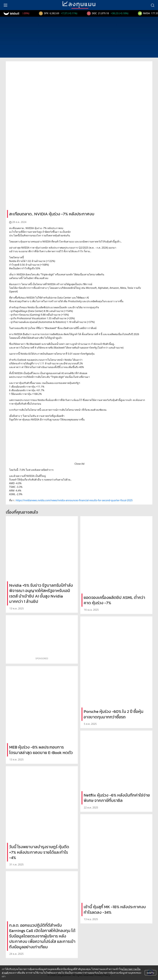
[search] (153, 5)
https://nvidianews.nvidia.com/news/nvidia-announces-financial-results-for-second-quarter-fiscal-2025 (74, 500)
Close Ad (79, 464)
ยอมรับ (150, 973)
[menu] (5, 5)
